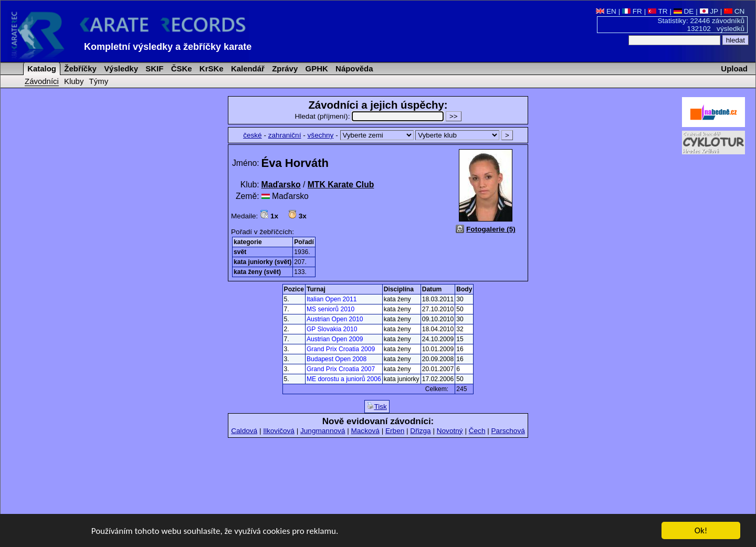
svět (240, 252)
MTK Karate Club (341, 185)
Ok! (701, 531)
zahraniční (285, 135)
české (253, 135)
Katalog (41, 69)
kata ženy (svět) (257, 272)
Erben (395, 431)
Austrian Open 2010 (335, 319)
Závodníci (42, 81)
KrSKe (211, 69)
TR (658, 11)
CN (734, 11)
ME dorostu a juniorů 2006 (344, 379)
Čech (477, 431)
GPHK (315, 69)
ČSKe (181, 69)
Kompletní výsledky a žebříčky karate (168, 47)
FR (632, 11)
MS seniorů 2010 (330, 309)
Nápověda (353, 69)
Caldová (244, 431)
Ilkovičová (279, 431)
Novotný (450, 431)
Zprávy (284, 69)
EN (606, 11)
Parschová (508, 431)
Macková (365, 431)
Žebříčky (79, 69)
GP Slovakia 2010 (332, 329)
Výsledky (120, 69)
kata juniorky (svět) (262, 262)
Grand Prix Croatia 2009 (341, 349)
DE (684, 11)
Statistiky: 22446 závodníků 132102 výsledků (701, 25)
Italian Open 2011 (332, 299)
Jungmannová (323, 431)
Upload (734, 69)
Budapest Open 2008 (337, 359)
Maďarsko (281, 185)
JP (709, 11)
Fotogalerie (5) (491, 229)
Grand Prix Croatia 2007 (341, 369)
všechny (321, 135)
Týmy (99, 81)
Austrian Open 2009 (335, 339)
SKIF (153, 69)
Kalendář (247, 69)
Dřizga (420, 431)
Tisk (377, 406)
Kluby (74, 81)
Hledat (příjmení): (370, 116)
